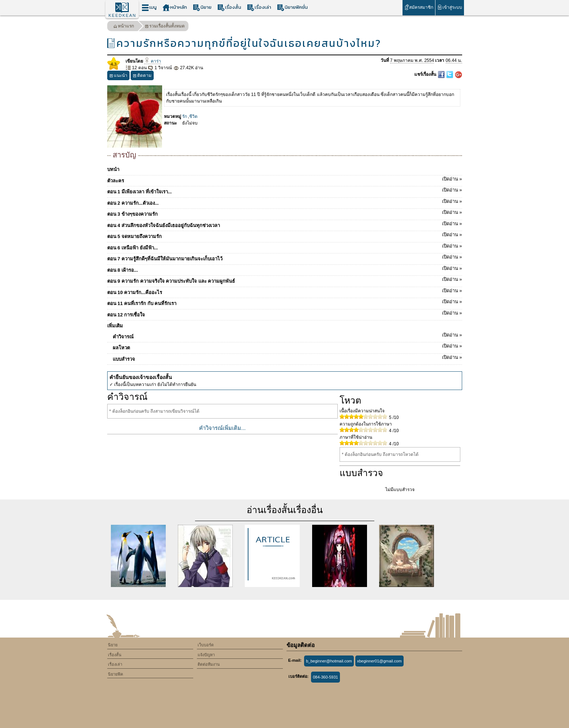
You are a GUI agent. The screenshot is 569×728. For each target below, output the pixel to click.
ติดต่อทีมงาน (209, 664)
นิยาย (202, 8)
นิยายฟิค (115, 674)
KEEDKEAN (123, 15)
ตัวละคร (285, 179)
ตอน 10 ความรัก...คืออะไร (285, 291)
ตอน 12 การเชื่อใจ (285, 313)
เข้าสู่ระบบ (450, 7)
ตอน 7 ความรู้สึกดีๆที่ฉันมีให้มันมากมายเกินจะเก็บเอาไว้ (285, 257)
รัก (185, 116)
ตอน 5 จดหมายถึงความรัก (285, 235)
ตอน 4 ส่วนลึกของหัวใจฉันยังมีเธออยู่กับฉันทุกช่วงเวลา (285, 224)
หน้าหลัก (175, 8)
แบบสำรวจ (287, 358)
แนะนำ (118, 76)
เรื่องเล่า (259, 8)
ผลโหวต (287, 346)
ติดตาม (142, 76)
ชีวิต (193, 116)
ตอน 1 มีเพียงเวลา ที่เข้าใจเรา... (285, 190)
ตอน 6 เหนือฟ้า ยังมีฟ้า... (285, 246)
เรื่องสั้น (229, 8)
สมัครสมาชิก (419, 7)
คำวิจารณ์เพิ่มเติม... (222, 428)
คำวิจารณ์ (287, 335)
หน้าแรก (124, 27)
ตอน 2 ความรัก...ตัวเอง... (285, 202)
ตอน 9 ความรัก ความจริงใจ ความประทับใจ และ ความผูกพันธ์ (285, 280)
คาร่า (153, 61)
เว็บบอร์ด (206, 645)
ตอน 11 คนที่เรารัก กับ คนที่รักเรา (285, 302)
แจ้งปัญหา (206, 655)
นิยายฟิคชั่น (292, 8)
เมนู (149, 8)
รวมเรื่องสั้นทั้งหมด (165, 27)
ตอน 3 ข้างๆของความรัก (285, 213)
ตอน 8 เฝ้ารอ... (285, 269)
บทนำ (113, 169)
